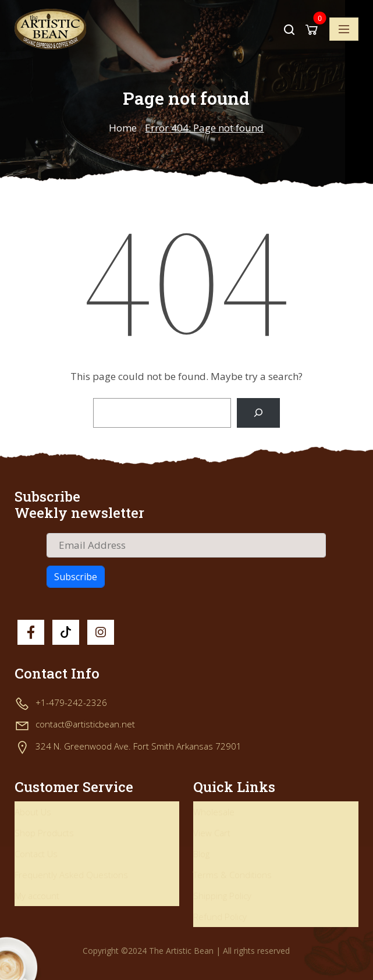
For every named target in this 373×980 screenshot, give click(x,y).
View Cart (212, 833)
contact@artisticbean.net (85, 724)
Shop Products (44, 833)
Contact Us (36, 854)
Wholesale (214, 812)
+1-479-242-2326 (71, 702)
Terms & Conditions (232, 875)
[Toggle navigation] (344, 29)
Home (123, 128)
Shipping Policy (222, 896)
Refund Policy (220, 917)
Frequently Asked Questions (71, 875)
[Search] (258, 413)
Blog (201, 854)
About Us (33, 812)
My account (37, 896)
